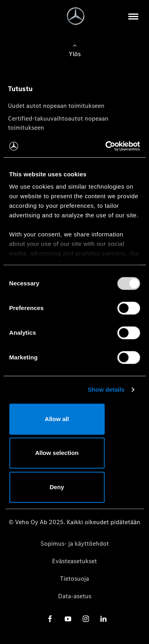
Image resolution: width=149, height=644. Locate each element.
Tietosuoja (74, 579)
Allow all (57, 419)
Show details (106, 389)
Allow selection (57, 453)
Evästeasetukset (74, 561)
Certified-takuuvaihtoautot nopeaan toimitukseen (58, 123)
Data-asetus (75, 596)
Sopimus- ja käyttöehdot (75, 543)
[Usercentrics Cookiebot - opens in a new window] (106, 146)
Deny (57, 487)
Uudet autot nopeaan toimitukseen (56, 106)
